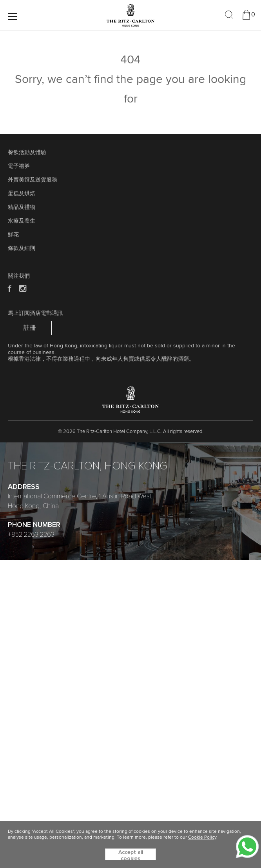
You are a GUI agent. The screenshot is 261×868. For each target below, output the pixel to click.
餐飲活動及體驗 (27, 153)
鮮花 (13, 235)
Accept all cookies (131, 855)
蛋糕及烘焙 (22, 194)
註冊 (30, 328)
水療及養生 (22, 221)
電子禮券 (19, 166)
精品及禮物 (22, 207)
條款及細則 (22, 248)
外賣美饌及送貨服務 (33, 180)
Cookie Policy (202, 837)
